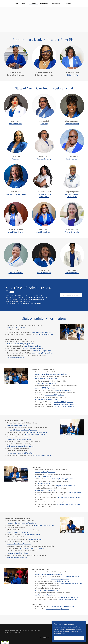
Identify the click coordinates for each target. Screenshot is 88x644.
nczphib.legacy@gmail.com (31, 535)
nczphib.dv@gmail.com (44, 483)
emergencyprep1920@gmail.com (43, 353)
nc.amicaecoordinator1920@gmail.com (32, 548)
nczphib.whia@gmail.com (45, 334)
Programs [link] (56, 4)
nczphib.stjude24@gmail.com (68, 600)
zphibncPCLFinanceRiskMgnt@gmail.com (20, 344)
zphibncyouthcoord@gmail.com (17, 558)
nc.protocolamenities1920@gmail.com (20, 439)
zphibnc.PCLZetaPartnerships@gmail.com (49, 574)
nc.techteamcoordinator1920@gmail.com (21, 453)
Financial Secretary (44, 159)
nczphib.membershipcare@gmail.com (62, 606)
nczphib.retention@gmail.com (65, 406)
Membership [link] (45, 4)
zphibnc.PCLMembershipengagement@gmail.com (51, 374)
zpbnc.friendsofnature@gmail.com (70, 583)
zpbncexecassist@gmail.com (36, 299)
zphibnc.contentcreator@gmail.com (31, 303)
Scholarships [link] (68, 4)
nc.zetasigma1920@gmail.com (44, 525)
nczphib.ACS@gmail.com (73, 576)
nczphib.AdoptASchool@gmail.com (62, 479)
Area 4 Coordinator (72, 273)
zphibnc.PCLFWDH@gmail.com (45, 388)
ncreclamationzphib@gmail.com (64, 404)
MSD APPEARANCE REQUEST (71, 295)
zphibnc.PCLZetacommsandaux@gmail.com (22, 523)
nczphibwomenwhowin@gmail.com (68, 504)
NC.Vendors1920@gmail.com (42, 455)
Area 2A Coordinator (72, 232)
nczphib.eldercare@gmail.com (66, 486)
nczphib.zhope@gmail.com (44, 476)
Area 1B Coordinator (44, 232)
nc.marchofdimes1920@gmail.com (47, 590)
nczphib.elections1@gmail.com (37, 432)
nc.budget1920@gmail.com (42, 351)
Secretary (44, 124)
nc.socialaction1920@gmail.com (46, 490)
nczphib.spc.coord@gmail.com (42, 332)
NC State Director (72, 75)
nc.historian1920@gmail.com (63, 390)
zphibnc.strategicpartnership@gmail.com (20, 446)
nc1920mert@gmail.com (16, 358)
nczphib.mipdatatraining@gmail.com (57, 609)
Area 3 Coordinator (44, 273)
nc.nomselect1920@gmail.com (35, 434)
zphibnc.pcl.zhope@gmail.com (45, 472)
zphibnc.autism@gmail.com (60, 579)
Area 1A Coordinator (16, 232)
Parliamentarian (72, 159)
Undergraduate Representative (16, 194)
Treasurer (16, 159)
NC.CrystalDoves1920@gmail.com (18, 532)
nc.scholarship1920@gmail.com (69, 597)
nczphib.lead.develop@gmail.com (46, 399)
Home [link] (17, 4)
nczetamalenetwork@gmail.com (18, 553)
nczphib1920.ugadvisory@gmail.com (19, 544)
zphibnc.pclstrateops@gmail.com (18, 425)
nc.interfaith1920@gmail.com (54, 395)
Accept (69, 638)
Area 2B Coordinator (16, 273)
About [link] (24, 4)
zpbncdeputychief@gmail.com (38, 297)
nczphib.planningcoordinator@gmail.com (23, 430)
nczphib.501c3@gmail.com (33, 346)
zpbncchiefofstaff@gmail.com (33, 295)
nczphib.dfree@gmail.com (62, 581)
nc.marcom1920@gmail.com (16, 328)
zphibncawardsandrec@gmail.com (46, 379)
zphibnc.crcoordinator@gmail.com (46, 383)
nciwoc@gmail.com (75, 493)
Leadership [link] (33, 4)
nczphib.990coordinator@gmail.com (32, 348)
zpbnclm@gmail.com (35, 539)
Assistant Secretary (72, 124)
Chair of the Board (16, 124)
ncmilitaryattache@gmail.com (45, 595)
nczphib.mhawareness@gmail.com (69, 497)
